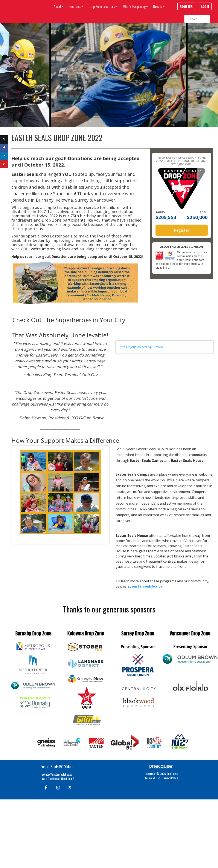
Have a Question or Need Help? (57, 778)
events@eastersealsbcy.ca (57, 774)
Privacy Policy (170, 778)
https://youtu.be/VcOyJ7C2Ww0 (141, 347)
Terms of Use (152, 778)
